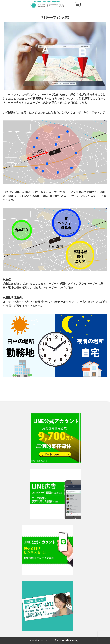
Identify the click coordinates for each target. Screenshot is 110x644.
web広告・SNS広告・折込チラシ (47, 2)
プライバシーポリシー (39, 640)
